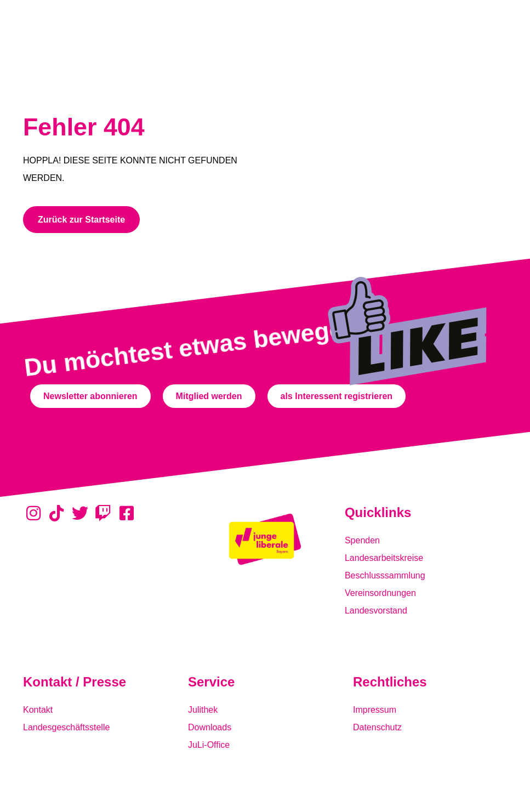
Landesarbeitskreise (384, 558)
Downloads (210, 727)
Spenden (362, 540)
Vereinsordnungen (380, 593)
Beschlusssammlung (385, 575)
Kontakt (38, 710)
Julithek (203, 710)
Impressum (375, 710)
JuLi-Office (209, 745)
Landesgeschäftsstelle (66, 727)
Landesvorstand (376, 611)
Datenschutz (377, 727)
